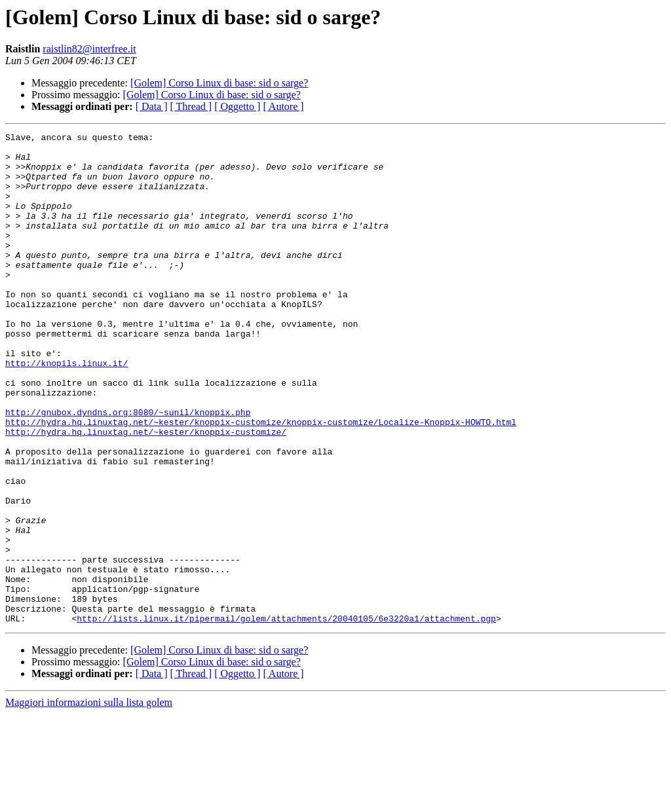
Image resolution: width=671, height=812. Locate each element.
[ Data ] (152, 106)
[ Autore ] (283, 106)
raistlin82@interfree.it (89, 49)
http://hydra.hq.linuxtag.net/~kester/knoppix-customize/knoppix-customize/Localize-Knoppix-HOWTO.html (261, 481)
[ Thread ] (191, 106)
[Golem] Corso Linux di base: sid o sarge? (219, 83)
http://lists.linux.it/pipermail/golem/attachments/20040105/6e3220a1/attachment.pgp (286, 716)
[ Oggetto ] (237, 106)
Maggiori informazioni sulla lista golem (89, 801)
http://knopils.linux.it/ (67, 410)
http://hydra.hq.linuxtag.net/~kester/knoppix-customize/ (146, 492)
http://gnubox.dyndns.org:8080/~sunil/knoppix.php (128, 469)
